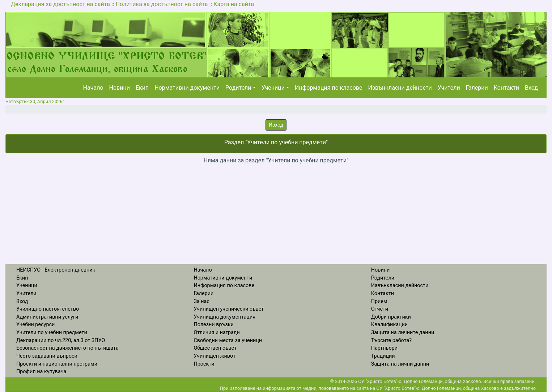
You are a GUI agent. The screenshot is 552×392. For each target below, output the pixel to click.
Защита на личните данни (403, 333)
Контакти (506, 88)
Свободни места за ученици (228, 340)
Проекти (204, 364)
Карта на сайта (234, 4)
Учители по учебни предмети (52, 333)
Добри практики (391, 317)
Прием (379, 301)
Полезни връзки (213, 325)
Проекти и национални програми (57, 364)
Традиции (383, 356)
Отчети (380, 309)
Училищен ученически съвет (229, 309)
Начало (93, 88)
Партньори (384, 348)
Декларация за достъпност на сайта (60, 4)
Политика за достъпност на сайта (162, 4)
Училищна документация (224, 317)
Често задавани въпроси (47, 356)
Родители (238, 88)
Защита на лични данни (400, 364)
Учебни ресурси (35, 325)
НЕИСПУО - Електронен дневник (56, 270)
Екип (142, 88)
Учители (449, 88)
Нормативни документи (187, 88)
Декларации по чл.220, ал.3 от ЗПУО (61, 340)
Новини (120, 88)
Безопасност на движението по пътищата (67, 348)
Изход (276, 125)
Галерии (477, 88)
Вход (531, 88)
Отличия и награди (216, 333)
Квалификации (389, 325)
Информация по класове (328, 88)
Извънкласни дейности (400, 88)
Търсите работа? (391, 340)
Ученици (273, 88)
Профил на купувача (41, 372)
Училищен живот (215, 356)
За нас (201, 301)
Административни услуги (47, 317)
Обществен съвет (215, 348)
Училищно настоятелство (48, 309)
